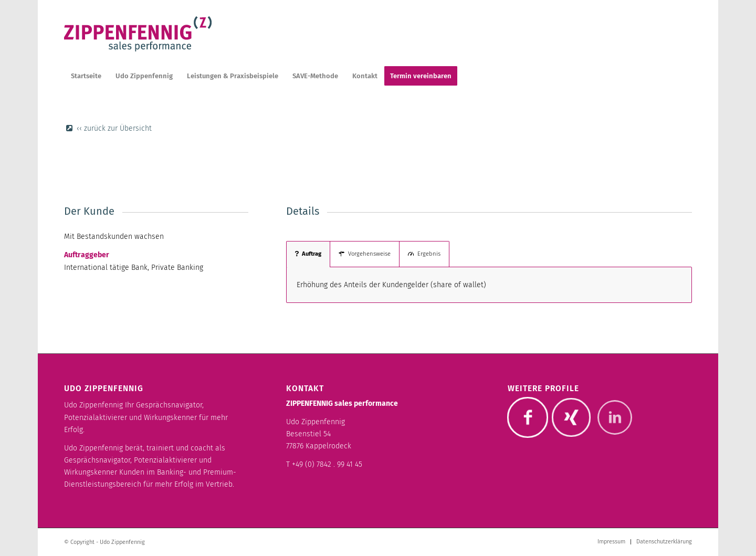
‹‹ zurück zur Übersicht (114, 128)
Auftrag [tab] (308, 254)
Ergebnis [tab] (424, 254)
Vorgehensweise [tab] (365, 254)
